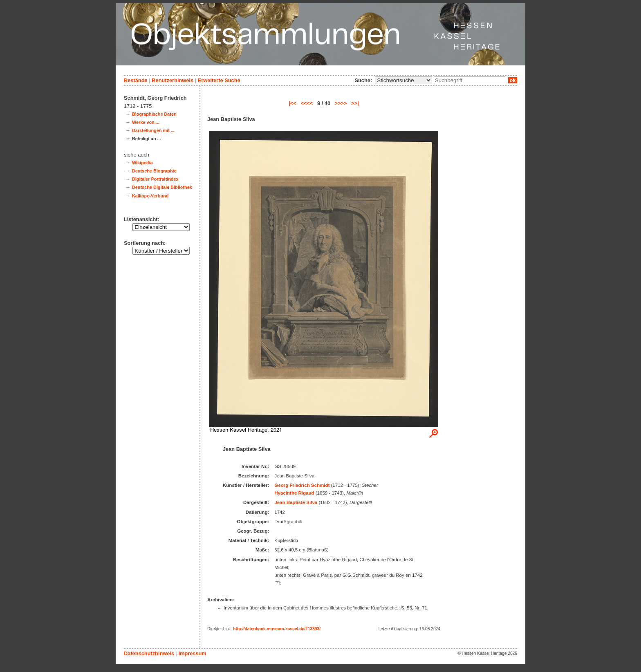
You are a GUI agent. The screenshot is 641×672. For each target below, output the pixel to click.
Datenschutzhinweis (149, 653)
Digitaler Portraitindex (155, 179)
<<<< (307, 103)
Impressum (192, 653)
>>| (355, 103)
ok (513, 80)
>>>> (341, 103)
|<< (292, 103)
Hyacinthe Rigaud (294, 493)
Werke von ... (146, 122)
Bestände (136, 80)
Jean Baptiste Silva (296, 502)
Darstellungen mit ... (153, 130)
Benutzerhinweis (173, 80)
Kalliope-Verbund (150, 196)
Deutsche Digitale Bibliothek (162, 187)
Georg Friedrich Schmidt (302, 485)
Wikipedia (142, 163)
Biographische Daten (154, 114)
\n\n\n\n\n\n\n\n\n (403, 80)
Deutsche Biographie (154, 171)
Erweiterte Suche (219, 80)
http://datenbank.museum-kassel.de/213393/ (277, 629)
